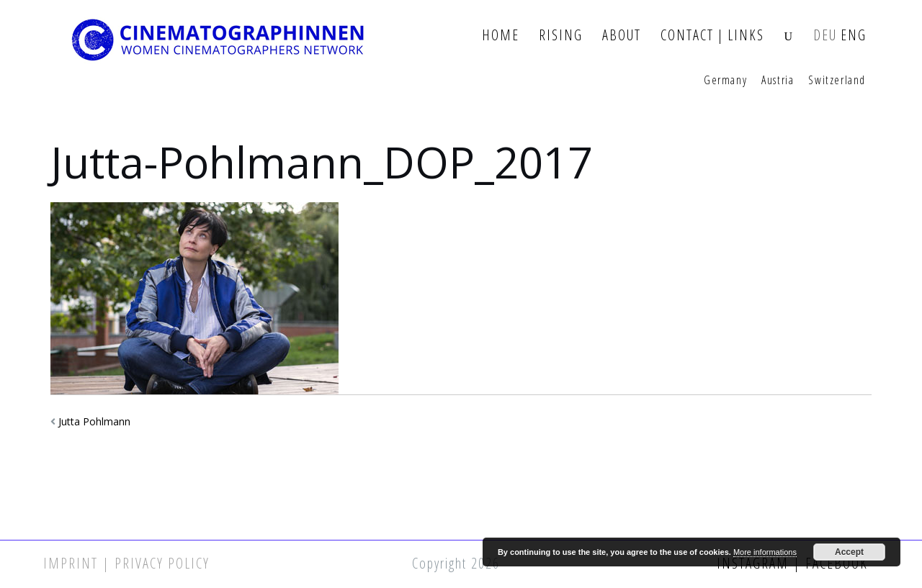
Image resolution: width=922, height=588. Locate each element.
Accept (849, 552)
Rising (561, 36)
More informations (765, 552)
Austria (778, 81)
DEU (825, 36)
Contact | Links (712, 36)
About (622, 36)
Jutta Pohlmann (94, 421)
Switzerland (837, 81)
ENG (854, 36)
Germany (725, 81)
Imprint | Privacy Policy (126, 563)
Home (501, 36)
